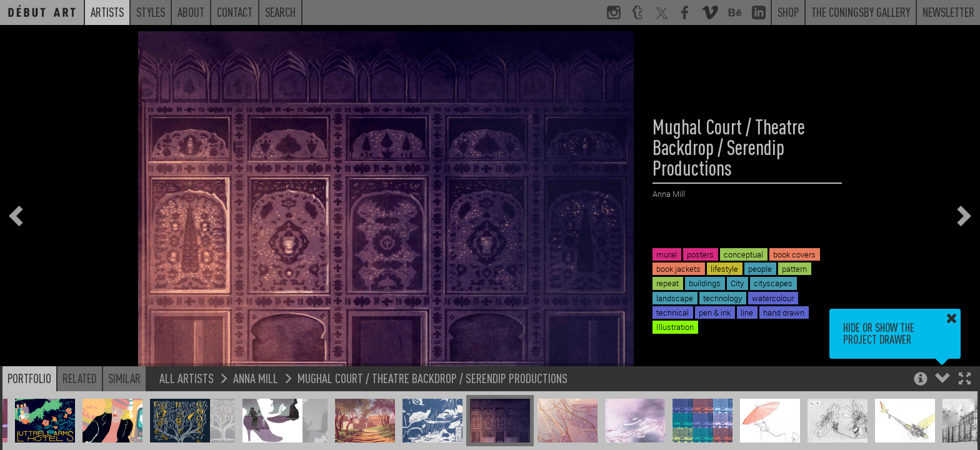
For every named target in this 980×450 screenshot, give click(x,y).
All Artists (187, 378)
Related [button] (80, 378)
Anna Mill (256, 378)
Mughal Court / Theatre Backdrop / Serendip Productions (432, 378)
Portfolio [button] (29, 378)
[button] (965, 380)
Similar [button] (124, 378)
